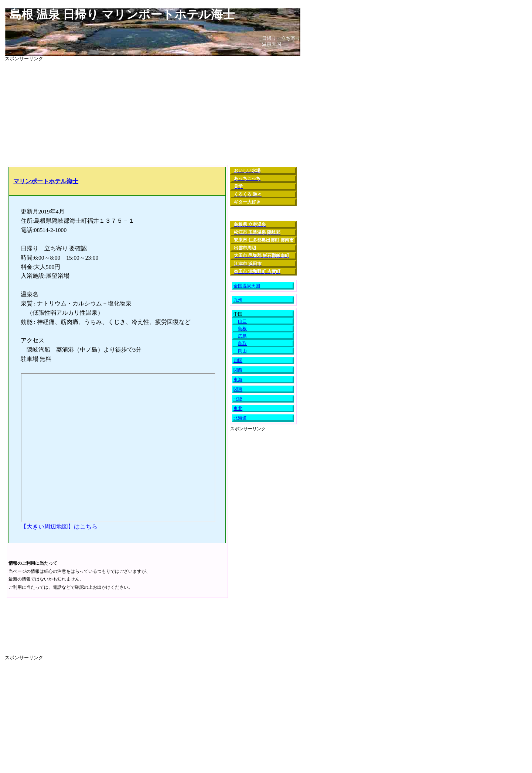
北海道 (240, 418)
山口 (242, 321)
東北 (238, 408)
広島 (242, 336)
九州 (238, 300)
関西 (238, 370)
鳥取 (242, 343)
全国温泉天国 (247, 286)
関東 (238, 389)
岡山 (242, 351)
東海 (238, 380)
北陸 (238, 399)
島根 (242, 329)
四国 (238, 360)
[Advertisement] (153, 113)
